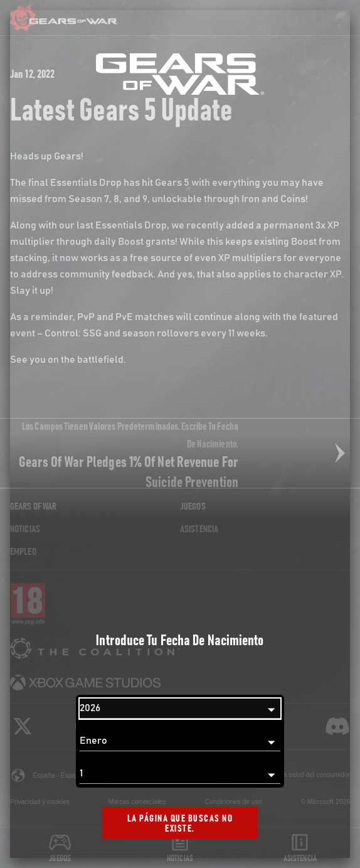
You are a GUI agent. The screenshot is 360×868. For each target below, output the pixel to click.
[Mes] (180, 741)
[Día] (180, 774)
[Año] (180, 709)
